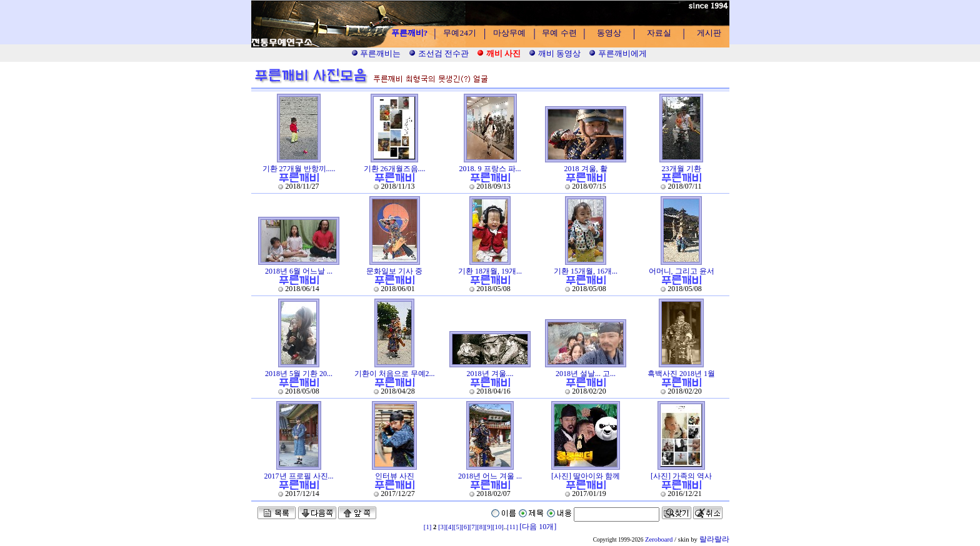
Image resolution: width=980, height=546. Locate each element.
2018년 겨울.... (490, 374)
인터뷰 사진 (395, 476)
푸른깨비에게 (617, 53)
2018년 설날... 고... (586, 374)
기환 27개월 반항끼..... (299, 169)
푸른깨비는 (376, 53)
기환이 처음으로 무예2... (395, 374)
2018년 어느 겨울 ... (490, 476)
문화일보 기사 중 (394, 271)
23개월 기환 (682, 169)
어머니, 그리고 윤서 (682, 271)
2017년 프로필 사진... (299, 476)
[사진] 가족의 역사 (681, 476)
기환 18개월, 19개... (490, 271)
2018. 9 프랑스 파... (490, 169)
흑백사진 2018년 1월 (681, 374)
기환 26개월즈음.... (395, 169)
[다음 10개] (538, 527)
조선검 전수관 (439, 53)
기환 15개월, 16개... (586, 271)
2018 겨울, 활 (586, 169)
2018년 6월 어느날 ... (299, 271)
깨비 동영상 (555, 53)
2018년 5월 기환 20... (299, 374)
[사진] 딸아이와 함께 (586, 476)
